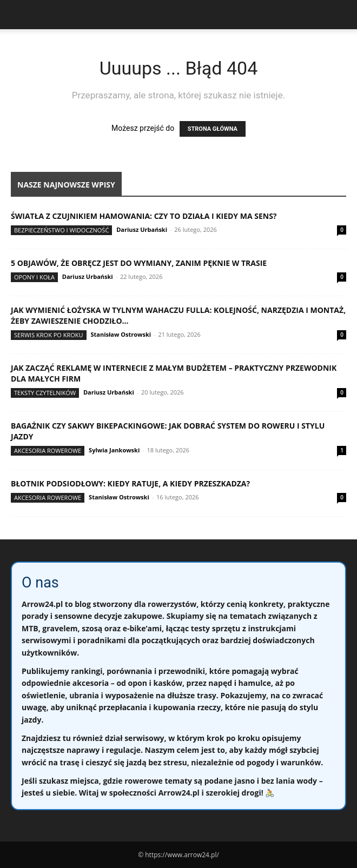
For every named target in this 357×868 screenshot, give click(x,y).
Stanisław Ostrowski (121, 334)
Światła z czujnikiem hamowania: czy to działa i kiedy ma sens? (144, 216)
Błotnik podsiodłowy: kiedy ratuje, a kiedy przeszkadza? (130, 483)
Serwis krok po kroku (49, 335)
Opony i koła (34, 277)
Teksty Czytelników (45, 393)
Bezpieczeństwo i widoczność (61, 230)
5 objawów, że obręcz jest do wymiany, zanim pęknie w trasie (139, 263)
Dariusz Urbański (142, 229)
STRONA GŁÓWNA (213, 129)
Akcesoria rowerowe (48, 450)
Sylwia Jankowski (114, 450)
